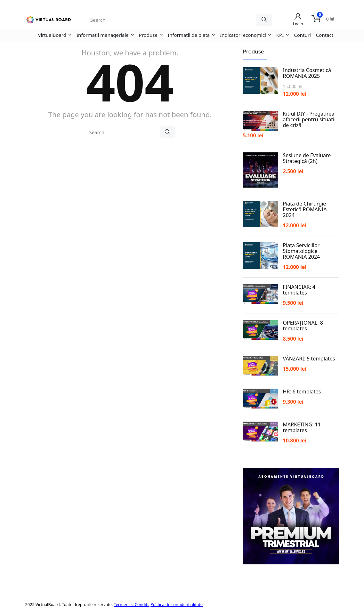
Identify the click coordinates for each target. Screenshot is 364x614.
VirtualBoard (52, 35)
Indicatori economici (243, 35)
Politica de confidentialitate (177, 604)
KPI (280, 35)
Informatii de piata (189, 35)
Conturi (302, 35)
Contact (325, 35)
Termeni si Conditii (131, 604)
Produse (148, 35)
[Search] (264, 20)
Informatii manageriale (103, 35)
